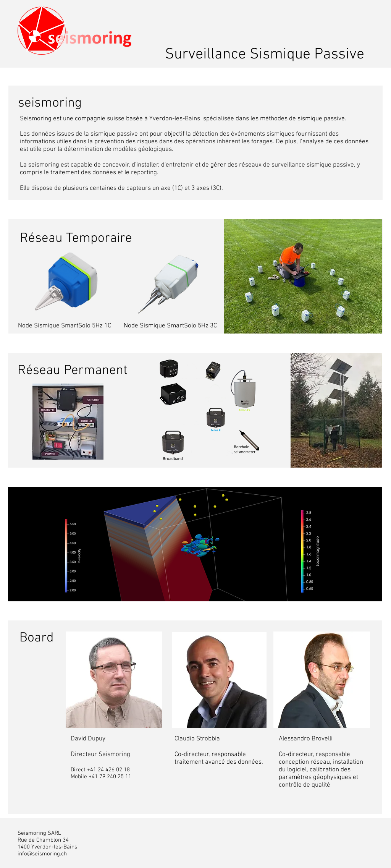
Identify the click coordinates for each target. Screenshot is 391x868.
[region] (195, 544)
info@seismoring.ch (42, 854)
